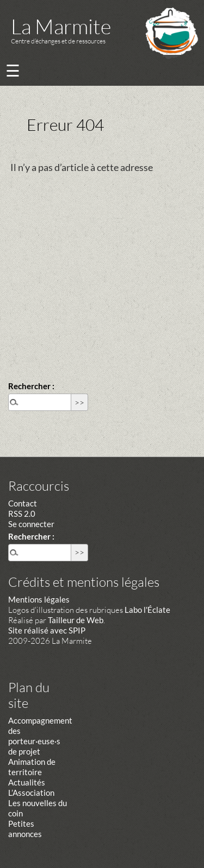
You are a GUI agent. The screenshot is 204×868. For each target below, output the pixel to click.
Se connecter (31, 524)
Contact (23, 503)
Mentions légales (39, 599)
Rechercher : (31, 386)
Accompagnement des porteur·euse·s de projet (40, 736)
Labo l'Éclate (147, 610)
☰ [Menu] (13, 70)
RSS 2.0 (22, 514)
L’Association (31, 793)
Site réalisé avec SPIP (47, 630)
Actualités (27, 782)
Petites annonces (25, 829)
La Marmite (61, 26)
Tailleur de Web (76, 620)
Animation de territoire (32, 767)
